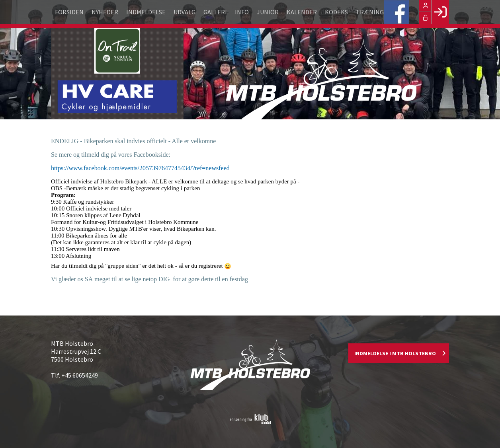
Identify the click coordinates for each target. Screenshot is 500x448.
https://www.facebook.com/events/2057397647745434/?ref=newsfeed (140, 168)
